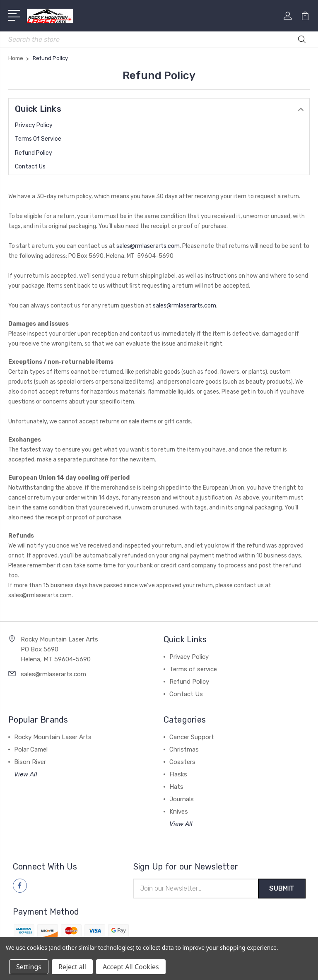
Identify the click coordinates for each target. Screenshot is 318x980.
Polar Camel (31, 749)
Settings (29, 967)
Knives (179, 812)
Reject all (72, 967)
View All (26, 774)
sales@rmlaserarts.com (148, 246)
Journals (182, 799)
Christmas (184, 749)
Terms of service (38, 139)
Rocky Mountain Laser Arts (53, 737)
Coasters (182, 762)
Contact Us (30, 167)
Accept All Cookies (131, 967)
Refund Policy (34, 153)
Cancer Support (192, 737)
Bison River (30, 762)
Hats (176, 787)
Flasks (178, 774)
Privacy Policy (34, 125)
